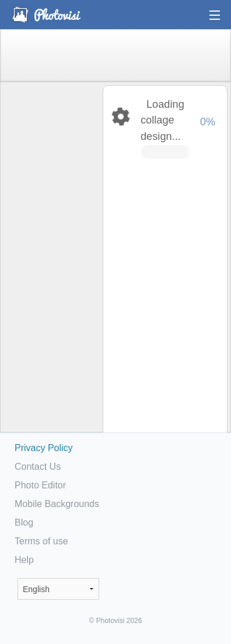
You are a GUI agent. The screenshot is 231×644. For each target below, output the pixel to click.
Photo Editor (40, 485)
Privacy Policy (44, 448)
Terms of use (41, 541)
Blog (24, 522)
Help (24, 560)
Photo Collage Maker (46, 15)
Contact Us (38, 467)
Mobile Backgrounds (57, 504)
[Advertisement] (51, 266)
